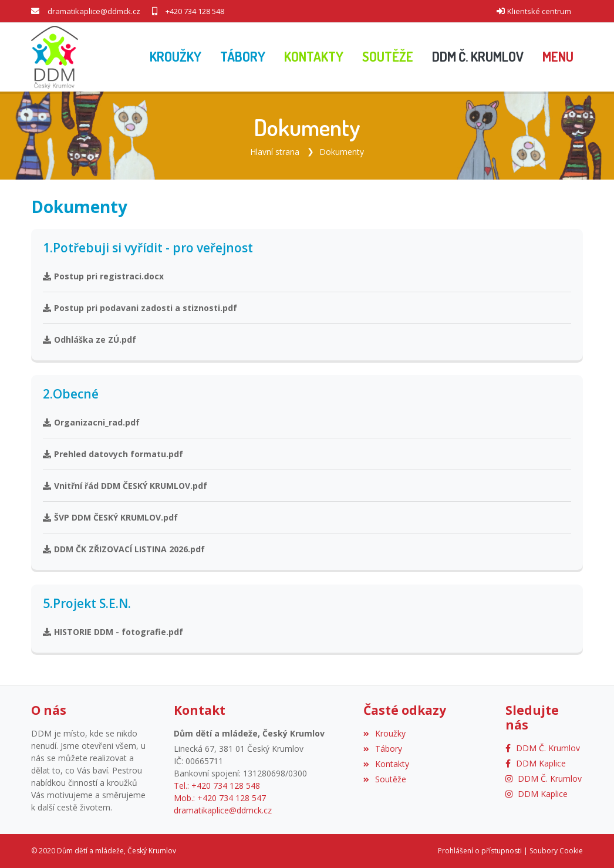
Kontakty (386, 764)
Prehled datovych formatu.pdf (113, 454)
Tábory (383, 749)
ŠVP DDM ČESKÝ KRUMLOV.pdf (110, 517)
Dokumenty (342, 152)
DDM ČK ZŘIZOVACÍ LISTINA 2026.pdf (124, 549)
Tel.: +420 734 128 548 (217, 786)
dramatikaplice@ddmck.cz (94, 11)
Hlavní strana (275, 152)
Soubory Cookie (556, 851)
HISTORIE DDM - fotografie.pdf (113, 632)
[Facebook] (543, 748)
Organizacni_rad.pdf (91, 422)
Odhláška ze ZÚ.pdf (90, 340)
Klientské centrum (539, 11)
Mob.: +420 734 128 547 (220, 798)
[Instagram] (544, 779)
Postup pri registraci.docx (103, 276)
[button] (558, 57)
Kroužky (384, 733)
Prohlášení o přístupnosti (480, 851)
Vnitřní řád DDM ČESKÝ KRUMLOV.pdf (125, 486)
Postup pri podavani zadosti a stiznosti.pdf (140, 308)
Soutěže (385, 779)
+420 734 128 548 (195, 11)
